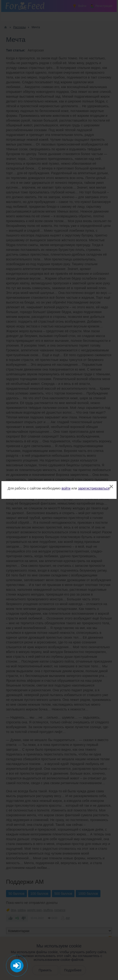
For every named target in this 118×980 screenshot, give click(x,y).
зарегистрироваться (94, 488)
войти (66, 488)
